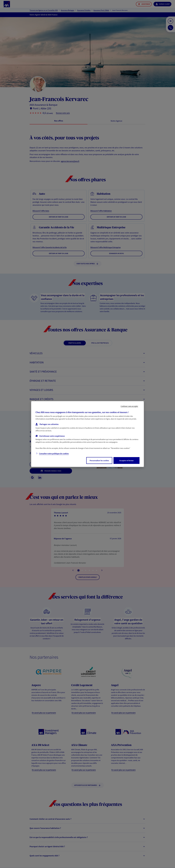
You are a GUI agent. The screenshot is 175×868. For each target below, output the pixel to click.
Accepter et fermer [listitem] (127, 460)
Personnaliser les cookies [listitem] (99, 460)
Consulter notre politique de (54, 454)
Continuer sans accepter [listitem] (129, 406)
